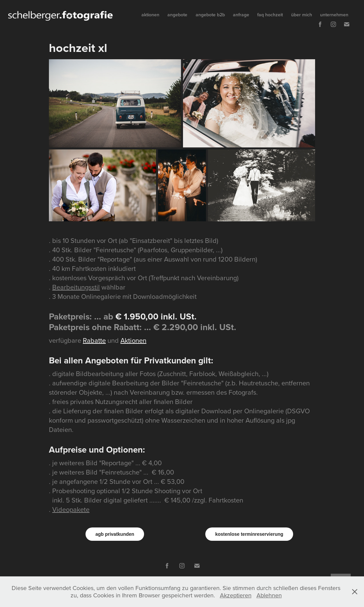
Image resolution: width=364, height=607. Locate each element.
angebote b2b (210, 15)
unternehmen (334, 15)
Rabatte (94, 340)
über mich (302, 15)
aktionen (150, 15)
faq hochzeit (270, 15)
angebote (177, 15)
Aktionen (133, 340)
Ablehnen (269, 595)
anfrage (241, 15)
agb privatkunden (115, 534)
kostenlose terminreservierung (249, 534)
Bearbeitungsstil (76, 287)
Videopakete (71, 509)
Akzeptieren (236, 595)
